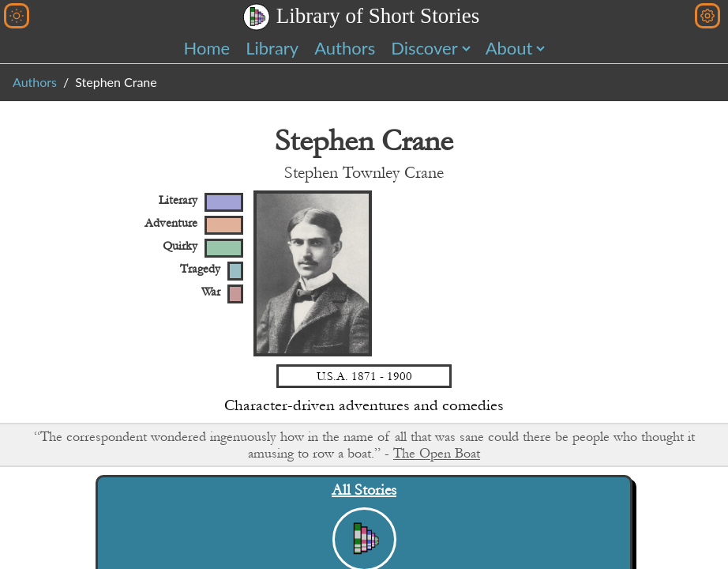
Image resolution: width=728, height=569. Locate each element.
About (509, 48)
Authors (345, 48)
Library (272, 48)
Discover (424, 48)
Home (207, 48)
